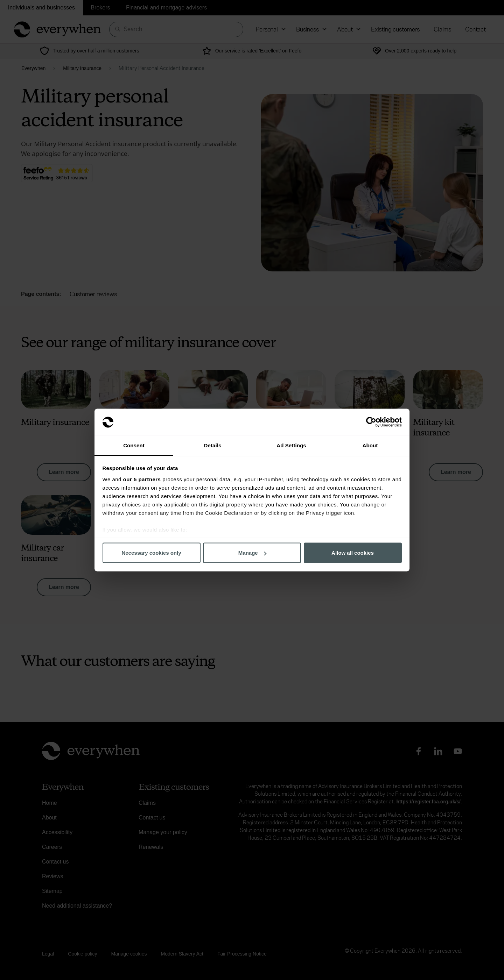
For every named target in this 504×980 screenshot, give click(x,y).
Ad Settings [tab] (291, 445)
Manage (252, 553)
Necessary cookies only (151, 553)
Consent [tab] (134, 445)
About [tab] (370, 445)
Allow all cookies (353, 553)
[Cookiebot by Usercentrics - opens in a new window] (371, 422)
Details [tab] (213, 445)
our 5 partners (142, 479)
